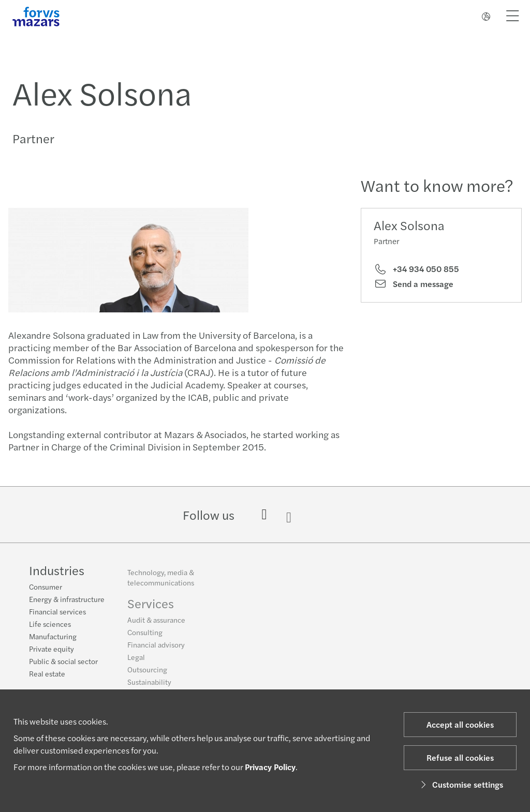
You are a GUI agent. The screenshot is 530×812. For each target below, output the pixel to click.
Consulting (145, 636)
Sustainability (149, 686)
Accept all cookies (460, 724)
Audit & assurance (156, 624)
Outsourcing (147, 673)
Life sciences (50, 625)
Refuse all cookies (460, 757)
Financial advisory (156, 649)
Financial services (57, 612)
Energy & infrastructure (67, 600)
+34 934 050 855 (416, 269)
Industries (57, 571)
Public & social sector (63, 662)
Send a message (414, 284)
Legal (136, 661)
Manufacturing (53, 637)
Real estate (47, 674)
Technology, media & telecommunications (161, 581)
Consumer (46, 588)
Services (151, 607)
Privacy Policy (270, 767)
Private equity (51, 650)
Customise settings (460, 784)
